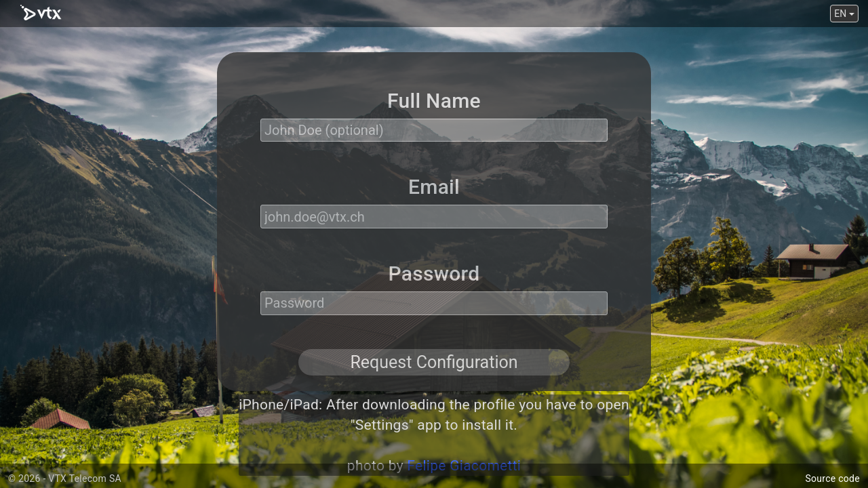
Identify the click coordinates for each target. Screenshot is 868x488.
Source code (832, 479)
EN (844, 14)
